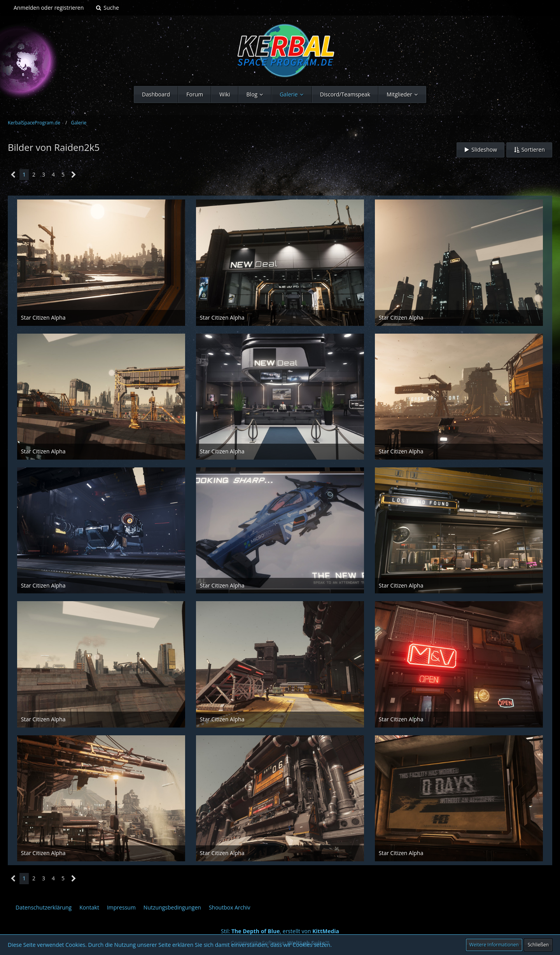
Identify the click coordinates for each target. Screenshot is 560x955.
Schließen (538, 945)
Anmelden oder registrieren (49, 8)
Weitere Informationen (494, 945)
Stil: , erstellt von (280, 931)
